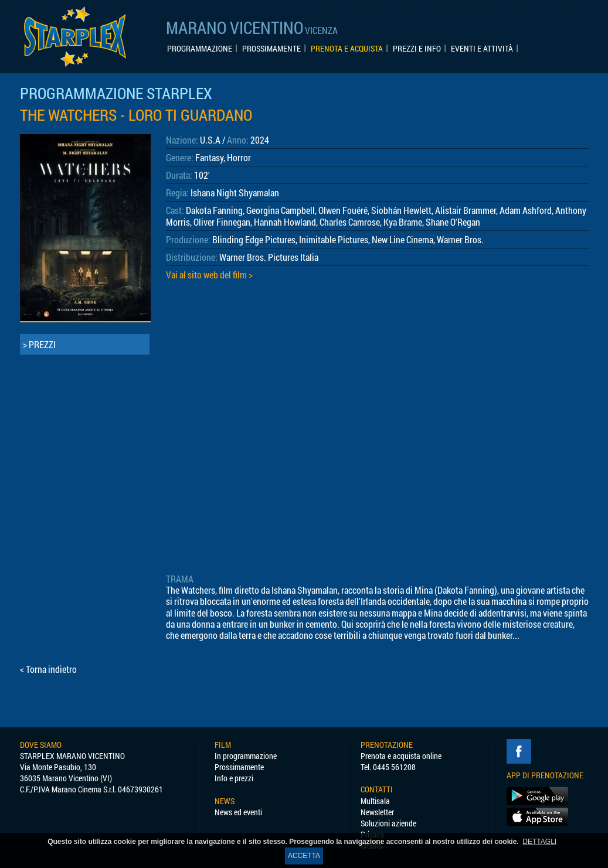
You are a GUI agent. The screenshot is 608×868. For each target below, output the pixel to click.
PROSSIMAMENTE (271, 49)
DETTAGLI (539, 842)
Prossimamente (239, 767)
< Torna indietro (48, 669)
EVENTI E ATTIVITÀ (482, 49)
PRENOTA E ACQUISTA (347, 49)
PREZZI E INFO (417, 49)
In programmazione (246, 756)
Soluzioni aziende (388, 823)
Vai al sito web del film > (209, 275)
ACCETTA (304, 856)
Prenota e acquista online (401, 756)
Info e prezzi (234, 778)
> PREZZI (39, 344)
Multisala (375, 801)
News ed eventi (238, 812)
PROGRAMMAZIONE (200, 49)
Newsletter (377, 812)
